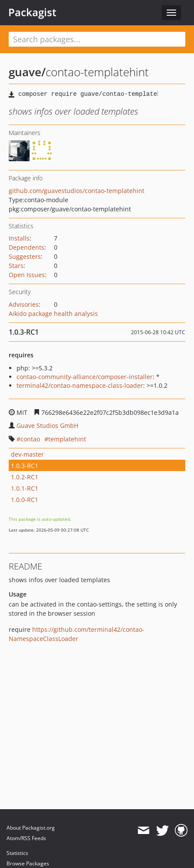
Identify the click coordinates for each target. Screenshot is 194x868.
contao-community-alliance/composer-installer (85, 377)
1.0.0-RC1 (25, 500)
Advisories (24, 304)
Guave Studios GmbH (47, 426)
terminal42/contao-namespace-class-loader (80, 385)
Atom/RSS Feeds (26, 838)
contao (30, 439)
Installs (19, 238)
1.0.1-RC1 (25, 488)
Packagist (32, 12)
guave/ (27, 72)
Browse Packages (28, 863)
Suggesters (25, 256)
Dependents (27, 247)
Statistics (17, 853)
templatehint (67, 439)
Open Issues (27, 275)
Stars (16, 266)
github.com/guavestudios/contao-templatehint (77, 191)
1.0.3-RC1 (25, 466)
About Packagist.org (31, 828)
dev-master (27, 454)
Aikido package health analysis (53, 314)
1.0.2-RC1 (25, 477)
